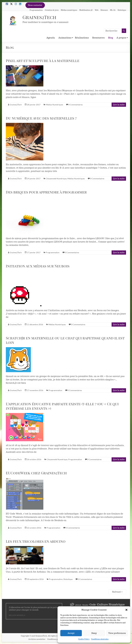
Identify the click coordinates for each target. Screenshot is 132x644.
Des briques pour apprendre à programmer (46, 192)
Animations (65, 38)
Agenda (51, 38)
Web (97, 10)
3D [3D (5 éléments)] (72, 604)
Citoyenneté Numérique (56, 179)
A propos (121, 38)
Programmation (36, 10)
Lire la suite (119, 105)
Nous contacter (35, 5)
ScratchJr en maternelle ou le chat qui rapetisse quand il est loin (65, 340)
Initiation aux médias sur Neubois (38, 266)
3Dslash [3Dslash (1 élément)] (78, 605)
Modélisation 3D (86, 10)
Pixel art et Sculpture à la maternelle (43, 61)
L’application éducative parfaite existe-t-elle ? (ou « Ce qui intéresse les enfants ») (62, 406)
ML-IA (113, 10)
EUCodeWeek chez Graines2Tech (36, 473)
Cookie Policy (84, 639)
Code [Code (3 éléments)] (93, 605)
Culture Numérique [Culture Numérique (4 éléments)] (111, 604)
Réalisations (82, 38)
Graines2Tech (40, 17)
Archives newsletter (37, 639)
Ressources (98, 38)
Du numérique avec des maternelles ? (41, 118)
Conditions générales (100, 639)
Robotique (122, 10)
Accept (71, 633)
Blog (111, 38)
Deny (94, 633)
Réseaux (104, 10)
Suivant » (117, 592)
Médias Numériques (54, 105)
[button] (126, 610)
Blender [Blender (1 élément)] (85, 605)
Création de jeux (52, 10)
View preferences (117, 633)
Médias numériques (69, 10)
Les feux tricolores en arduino (36, 541)
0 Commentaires (76, 105)
